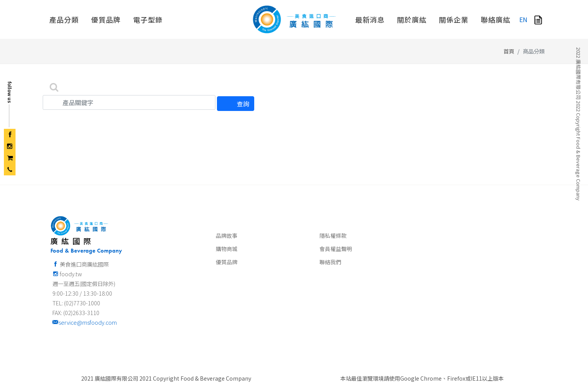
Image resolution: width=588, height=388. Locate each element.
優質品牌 (227, 251)
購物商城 (227, 237)
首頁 (509, 40)
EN (523, 19)
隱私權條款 (333, 224)
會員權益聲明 (336, 237)
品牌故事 (227, 224)
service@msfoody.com (85, 311)
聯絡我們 (330, 251)
